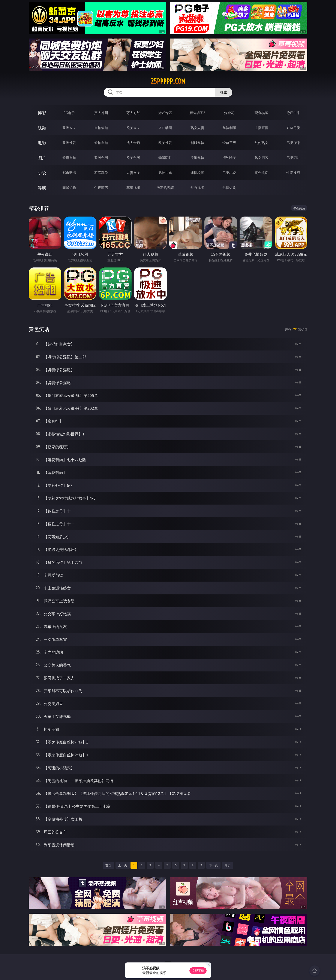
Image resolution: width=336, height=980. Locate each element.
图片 (42, 158)
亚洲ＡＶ (69, 128)
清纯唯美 (229, 158)
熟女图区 (261, 158)
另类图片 (293, 158)
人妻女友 (133, 173)
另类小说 (229, 173)
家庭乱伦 (101, 173)
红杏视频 (197, 188)
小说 (42, 173)
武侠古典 (165, 173)
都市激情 (69, 173)
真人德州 (101, 113)
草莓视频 (133, 188)
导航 (42, 188)
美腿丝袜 (197, 158)
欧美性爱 (165, 143)
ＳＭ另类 (293, 128)
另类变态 (293, 143)
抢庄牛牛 (293, 113)
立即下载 (198, 970)
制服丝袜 (197, 143)
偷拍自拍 (101, 143)
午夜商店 (101, 188)
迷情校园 (197, 173)
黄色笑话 (261, 173)
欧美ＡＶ (133, 128)
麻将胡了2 (197, 113)
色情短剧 (229, 188)
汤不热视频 (165, 188)
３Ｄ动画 (165, 128)
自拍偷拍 (101, 128)
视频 (42, 128)
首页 (108, 865)
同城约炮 (69, 188)
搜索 (224, 92)
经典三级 (229, 143)
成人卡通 (133, 143)
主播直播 (261, 128)
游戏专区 (165, 113)
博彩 (42, 113)
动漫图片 (165, 158)
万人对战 (133, 113)
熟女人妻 (197, 128)
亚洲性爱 (69, 143)
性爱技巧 (293, 173)
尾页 (228, 865)
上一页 (123, 865)
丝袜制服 (229, 128)
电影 (42, 143)
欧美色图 (133, 158)
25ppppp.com (168, 81)
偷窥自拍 (69, 158)
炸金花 (229, 113)
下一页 (213, 865)
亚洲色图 (101, 158)
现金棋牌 (261, 113)
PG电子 (69, 113)
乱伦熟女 (261, 143)
